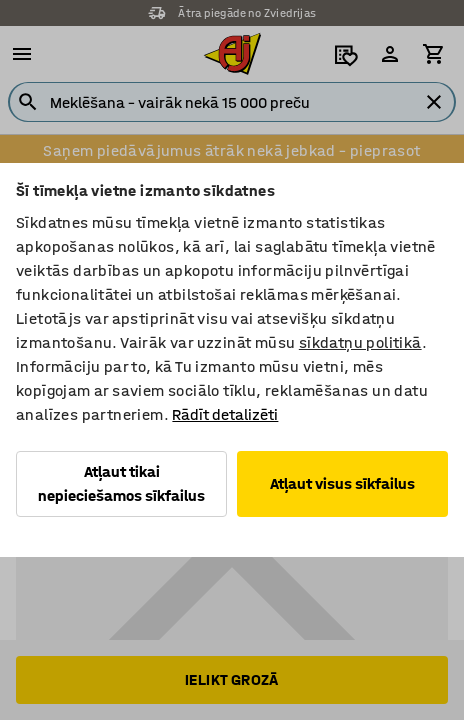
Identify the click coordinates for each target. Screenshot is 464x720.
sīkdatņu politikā (360, 342)
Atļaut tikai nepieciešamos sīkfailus (121, 483)
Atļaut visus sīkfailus (342, 483)
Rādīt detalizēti (225, 414)
